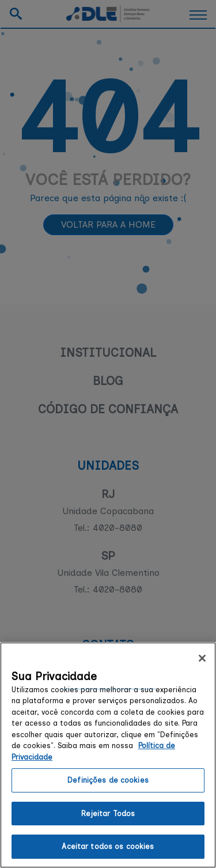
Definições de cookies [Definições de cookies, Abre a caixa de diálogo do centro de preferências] (108, 780)
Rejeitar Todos (108, 814)
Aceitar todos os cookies (108, 846)
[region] (108, 755)
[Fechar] (202, 658)
